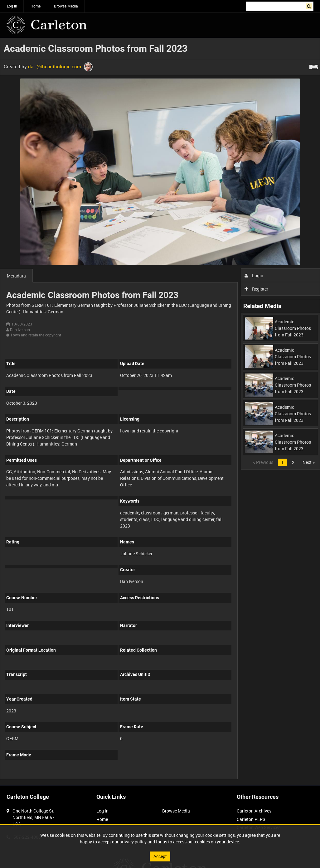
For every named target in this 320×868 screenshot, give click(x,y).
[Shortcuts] (314, 66)
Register (257, 289)
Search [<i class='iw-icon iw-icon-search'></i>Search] (310, 6)
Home (36, 6)
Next (309, 462)
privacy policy (133, 842)
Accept (160, 856)
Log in (12, 6)
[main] (160, 412)
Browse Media (66, 6)
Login (254, 275)
